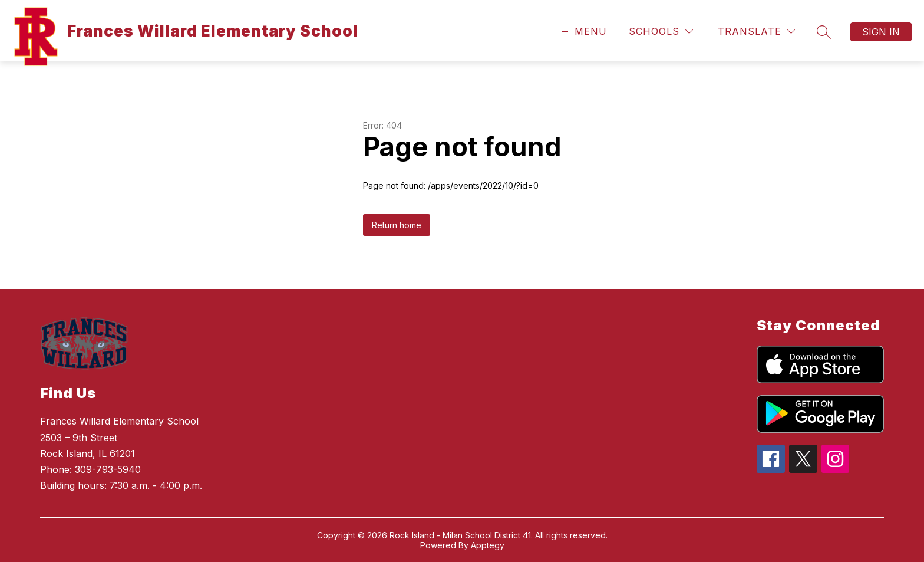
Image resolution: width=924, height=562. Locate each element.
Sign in (881, 32)
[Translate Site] (756, 32)
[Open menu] (583, 32)
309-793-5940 (108, 469)
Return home (397, 225)
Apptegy (488, 545)
